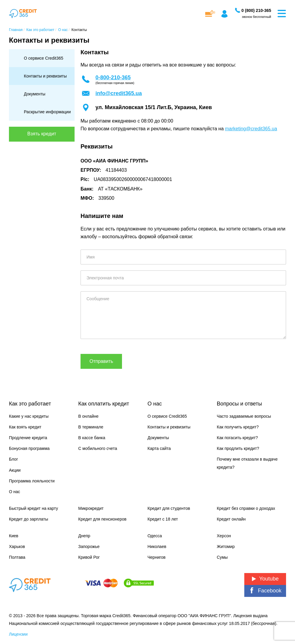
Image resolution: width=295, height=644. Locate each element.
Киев (14, 536)
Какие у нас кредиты (29, 416)
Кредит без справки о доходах (246, 508)
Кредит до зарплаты (28, 519)
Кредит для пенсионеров (102, 519)
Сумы (222, 557)
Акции (15, 470)
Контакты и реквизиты (45, 76)
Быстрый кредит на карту (34, 508)
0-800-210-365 (113, 78)
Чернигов (157, 557)
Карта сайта (159, 448)
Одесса (155, 536)
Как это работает (30, 404)
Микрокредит (91, 508)
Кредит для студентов (169, 508)
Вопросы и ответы (240, 404)
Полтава (17, 557)
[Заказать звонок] (256, 10)
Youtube (265, 579)
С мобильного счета (98, 448)
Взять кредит (42, 134)
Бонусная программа (29, 448)
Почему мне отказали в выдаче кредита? (247, 463)
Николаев (157, 547)
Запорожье (89, 547)
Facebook (265, 590)
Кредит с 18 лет (163, 519)
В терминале (91, 427)
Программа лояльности (32, 481)
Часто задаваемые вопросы (244, 416)
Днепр (84, 536)
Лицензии (18, 634)
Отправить (101, 361)
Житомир (226, 547)
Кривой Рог (89, 557)
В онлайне (88, 416)
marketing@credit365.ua (251, 129)
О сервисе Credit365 (44, 58)
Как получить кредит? (238, 427)
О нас (14, 492)
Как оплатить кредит (104, 404)
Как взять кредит (25, 427)
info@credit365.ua (119, 93)
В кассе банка (92, 438)
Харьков (17, 547)
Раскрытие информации (47, 112)
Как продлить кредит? (238, 448)
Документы (35, 94)
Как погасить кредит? (237, 438)
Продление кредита (28, 438)
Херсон (224, 536)
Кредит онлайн (231, 519)
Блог (13, 459)
